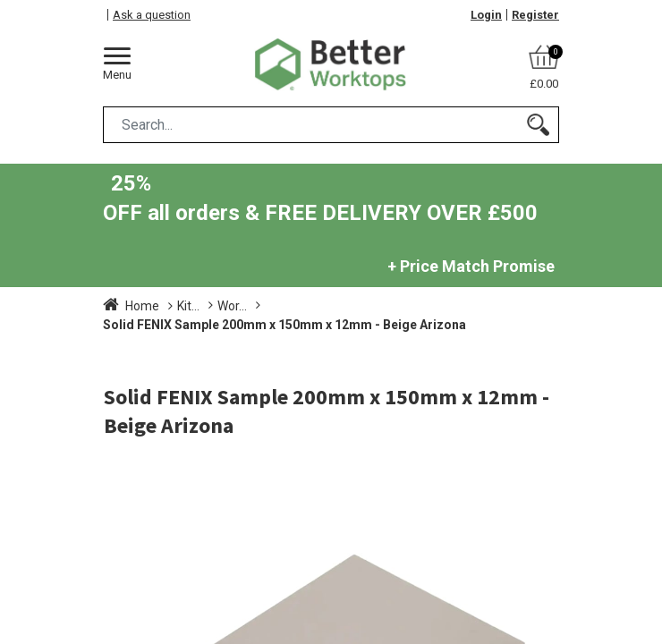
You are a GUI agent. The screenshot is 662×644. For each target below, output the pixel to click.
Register (535, 15)
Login (486, 15)
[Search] (538, 125)
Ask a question (152, 15)
